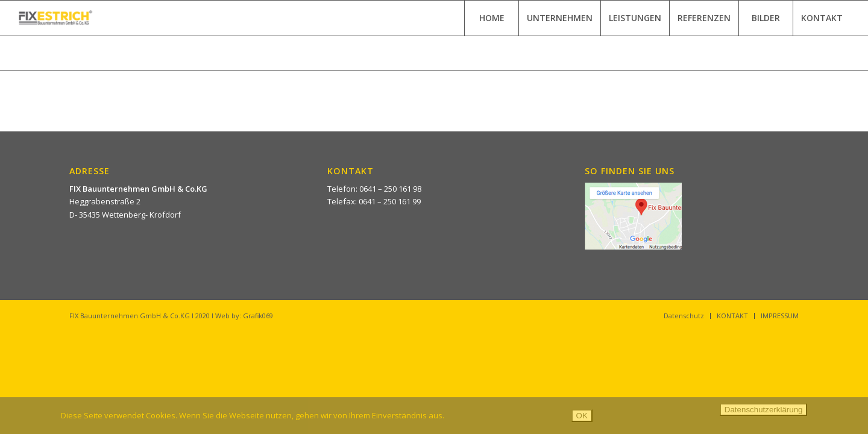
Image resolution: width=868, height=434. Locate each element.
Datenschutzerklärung (764, 410)
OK (582, 416)
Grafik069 (258, 316)
